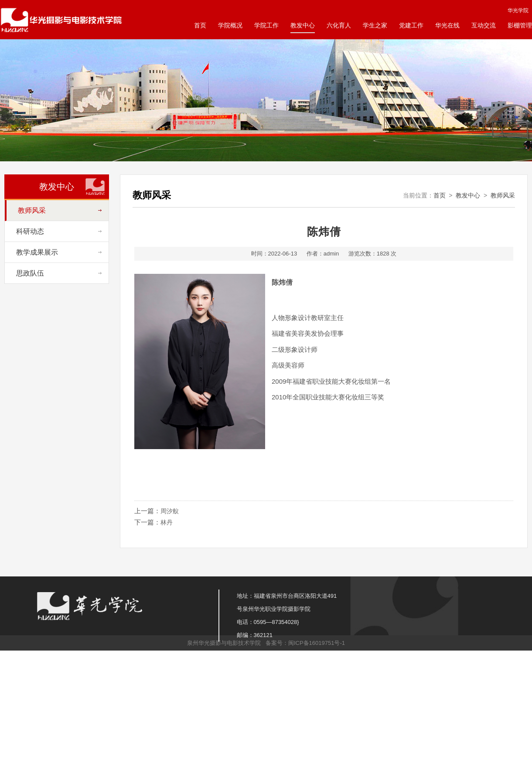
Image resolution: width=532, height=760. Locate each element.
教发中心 (303, 25)
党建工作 (411, 25)
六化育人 (339, 25)
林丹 (167, 522)
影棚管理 (520, 25)
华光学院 (518, 10)
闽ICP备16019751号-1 (317, 643)
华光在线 (447, 25)
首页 (200, 25)
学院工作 (266, 25)
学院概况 (230, 25)
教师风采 (503, 195)
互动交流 (484, 25)
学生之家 (375, 25)
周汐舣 (170, 511)
